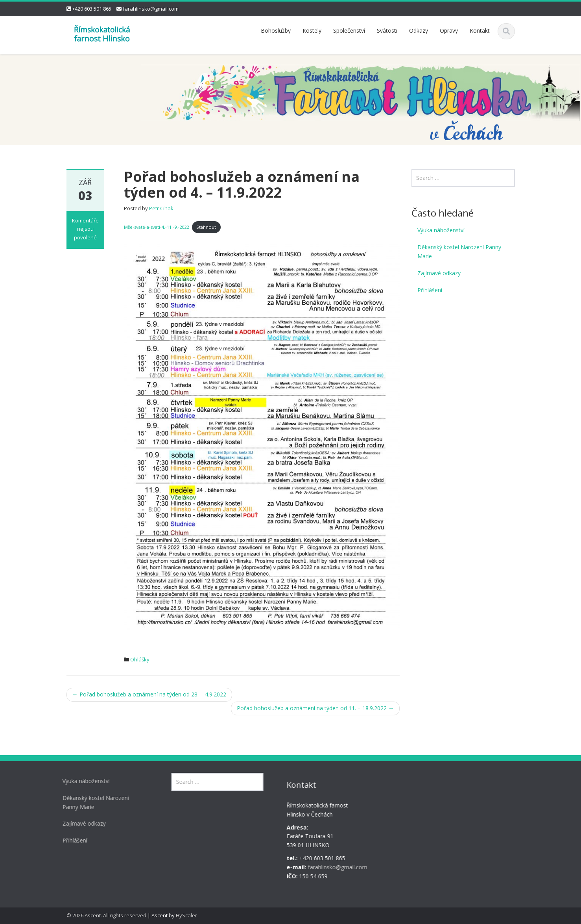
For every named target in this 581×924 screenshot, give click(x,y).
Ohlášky (140, 659)
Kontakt (480, 31)
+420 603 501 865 (92, 9)
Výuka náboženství (441, 230)
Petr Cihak (161, 208)
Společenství (349, 31)
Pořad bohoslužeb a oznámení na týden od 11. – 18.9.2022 (315, 708)
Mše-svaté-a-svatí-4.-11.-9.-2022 (156, 227)
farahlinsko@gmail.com (151, 9)
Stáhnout (206, 227)
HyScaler (186, 915)
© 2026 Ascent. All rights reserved (106, 915)
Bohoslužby (276, 31)
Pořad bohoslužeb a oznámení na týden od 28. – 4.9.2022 (149, 694)
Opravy (449, 31)
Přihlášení (430, 290)
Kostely (312, 31)
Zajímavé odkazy (439, 273)
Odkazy (419, 31)
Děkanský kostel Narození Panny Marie (459, 252)
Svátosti (387, 31)
